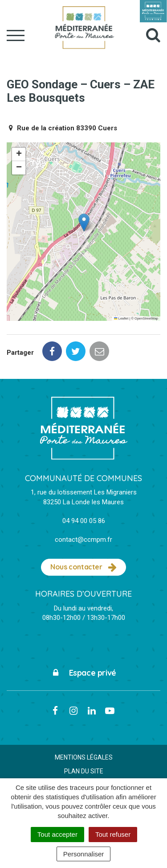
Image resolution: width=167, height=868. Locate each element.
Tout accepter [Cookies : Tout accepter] (57, 834)
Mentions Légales (84, 757)
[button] (84, 222)
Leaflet (121, 318)
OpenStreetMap (146, 318)
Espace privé (83, 673)
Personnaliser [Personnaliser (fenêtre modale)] (84, 854)
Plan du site (84, 771)
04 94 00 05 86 (84, 521)
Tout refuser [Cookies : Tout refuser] (113, 834)
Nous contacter (83, 567)
